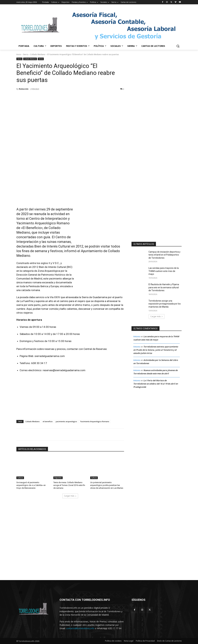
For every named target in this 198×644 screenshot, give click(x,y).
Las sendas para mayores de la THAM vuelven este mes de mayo (164, 271)
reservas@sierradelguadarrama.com (64, 370)
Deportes (58, 478)
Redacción (24, 89)
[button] (178, 46)
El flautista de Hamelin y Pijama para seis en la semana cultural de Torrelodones (164, 287)
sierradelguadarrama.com (50, 356)
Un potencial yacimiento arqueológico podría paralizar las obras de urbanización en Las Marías (107, 485)
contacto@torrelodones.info (80, 628)
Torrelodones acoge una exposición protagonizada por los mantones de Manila (165, 304)
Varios (41, 59)
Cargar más (70, 496)
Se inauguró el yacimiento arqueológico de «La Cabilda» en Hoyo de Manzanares (31, 485)
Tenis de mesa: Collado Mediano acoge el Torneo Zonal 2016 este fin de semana (69, 485)
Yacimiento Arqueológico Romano (95, 421)
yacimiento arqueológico (66, 421)
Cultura (20, 478)
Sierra (26, 54)
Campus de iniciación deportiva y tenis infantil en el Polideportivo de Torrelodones (164, 255)
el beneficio (48, 421)
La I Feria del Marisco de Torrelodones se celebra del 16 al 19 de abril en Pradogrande (156, 384)
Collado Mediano (38, 54)
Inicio (19, 54)
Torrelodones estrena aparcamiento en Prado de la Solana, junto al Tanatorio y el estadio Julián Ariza (156, 350)
